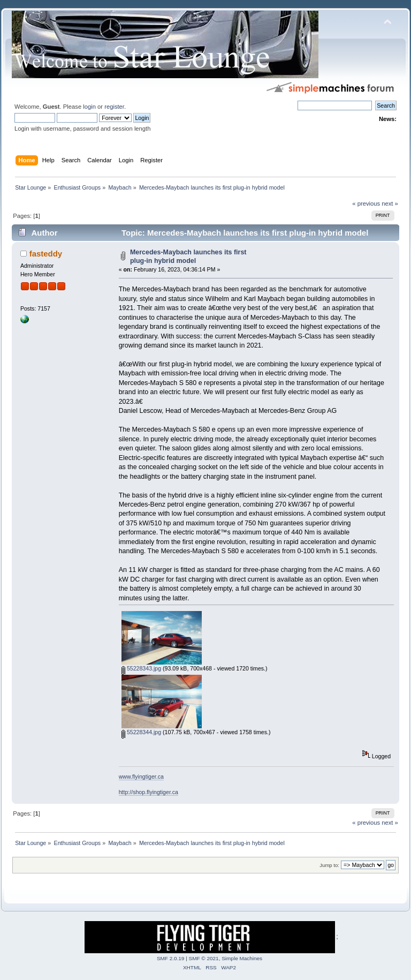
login (89, 107)
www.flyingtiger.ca (141, 777)
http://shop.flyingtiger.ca (149, 792)
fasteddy (46, 254)
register (114, 107)
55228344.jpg (141, 732)
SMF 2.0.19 (171, 958)
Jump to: (329, 865)
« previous (366, 203)
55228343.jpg (141, 668)
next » (390, 203)
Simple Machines (242, 958)
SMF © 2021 (204, 958)
